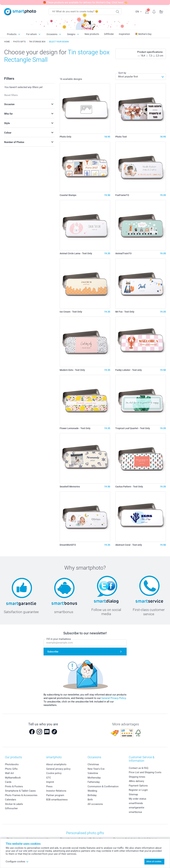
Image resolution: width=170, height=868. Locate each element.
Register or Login (138, 790)
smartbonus (135, 812)
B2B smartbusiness (57, 800)
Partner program (55, 795)
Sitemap (133, 794)
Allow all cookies (154, 862)
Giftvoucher (11, 808)
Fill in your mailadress (59, 639)
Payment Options (138, 786)
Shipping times (137, 777)
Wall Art (9, 773)
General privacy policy (58, 769)
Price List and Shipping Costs (145, 772)
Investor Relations (56, 791)
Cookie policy (54, 773)
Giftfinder (109, 34)
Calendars (11, 800)
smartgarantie (137, 808)
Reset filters (11, 95)
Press (49, 786)
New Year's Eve (96, 769)
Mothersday (94, 778)
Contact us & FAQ (139, 768)
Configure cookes (17, 862)
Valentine (93, 773)
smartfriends (136, 803)
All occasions (95, 804)
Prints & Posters (14, 786)
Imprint (50, 782)
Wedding (92, 791)
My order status (138, 799)
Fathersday (94, 782)
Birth (90, 800)
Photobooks (12, 764)
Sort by (122, 73)
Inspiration (124, 34)
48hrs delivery (136, 781)
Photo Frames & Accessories (21, 795)
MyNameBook (13, 778)
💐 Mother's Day (143, 34)
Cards (8, 782)
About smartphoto (56, 764)
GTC (49, 778)
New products (92, 34)
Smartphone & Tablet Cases (20, 791)
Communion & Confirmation (103, 786)
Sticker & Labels (14, 804)
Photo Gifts (11, 769)
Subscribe (53, 652)
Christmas (93, 764)
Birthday (92, 795)
